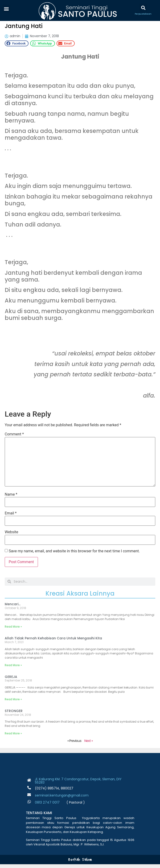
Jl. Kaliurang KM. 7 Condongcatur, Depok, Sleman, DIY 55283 (78, 785)
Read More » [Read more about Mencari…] (13, 631)
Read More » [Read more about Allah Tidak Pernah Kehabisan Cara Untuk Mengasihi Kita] (13, 669)
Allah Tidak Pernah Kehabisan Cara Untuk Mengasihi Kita (53, 642)
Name (11, 498)
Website (11, 536)
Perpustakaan (143, 14)
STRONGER (14, 715)
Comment (14, 438)
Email (11, 517)
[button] (6, 9)
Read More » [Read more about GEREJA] (13, 703)
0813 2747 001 (46, 806)
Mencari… (13, 608)
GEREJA (11, 681)
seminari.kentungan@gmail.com (62, 799)
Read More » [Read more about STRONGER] (13, 737)
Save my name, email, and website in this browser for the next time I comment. (74, 555)
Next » (89, 745)
